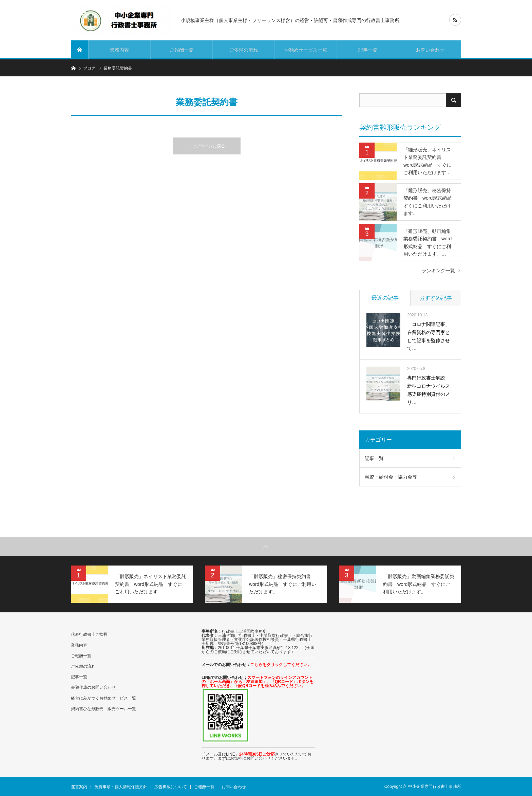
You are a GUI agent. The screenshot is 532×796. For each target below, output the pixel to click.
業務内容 (119, 50)
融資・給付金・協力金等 (391, 477)
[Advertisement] (397, 685)
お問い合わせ (430, 50)
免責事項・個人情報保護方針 (121, 787)
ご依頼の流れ (244, 50)
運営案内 (79, 787)
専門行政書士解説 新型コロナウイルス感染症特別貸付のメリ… (429, 390)
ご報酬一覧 (182, 50)
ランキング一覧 (438, 271)
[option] (132, 584)
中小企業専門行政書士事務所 (435, 786)
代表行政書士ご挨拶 (89, 634)
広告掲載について (171, 787)
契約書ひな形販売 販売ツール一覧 (103, 709)
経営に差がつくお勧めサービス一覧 (103, 698)
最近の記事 (385, 298)
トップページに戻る (207, 146)
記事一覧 (368, 50)
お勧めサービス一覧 (306, 50)
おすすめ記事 (436, 298)
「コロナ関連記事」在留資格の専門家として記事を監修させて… (429, 336)
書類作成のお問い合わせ (93, 687)
